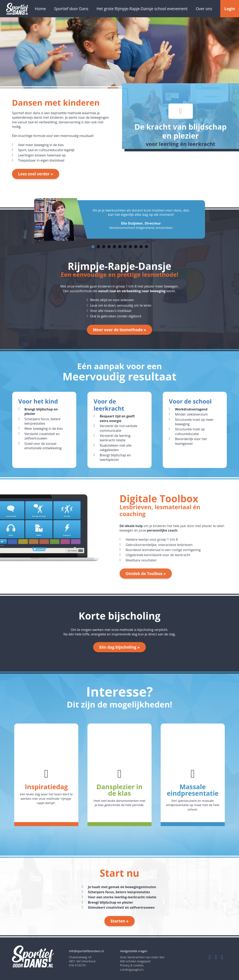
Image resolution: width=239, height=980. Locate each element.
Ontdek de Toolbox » (146, 574)
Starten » (119, 921)
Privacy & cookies (132, 965)
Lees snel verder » (36, 174)
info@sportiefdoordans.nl (86, 951)
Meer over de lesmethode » (119, 330)
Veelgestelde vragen (134, 951)
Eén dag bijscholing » (119, 647)
